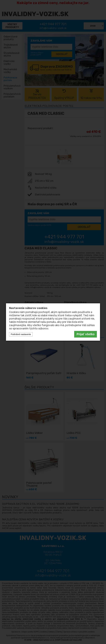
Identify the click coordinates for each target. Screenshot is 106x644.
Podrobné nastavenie (21, 334)
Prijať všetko (86, 334)
